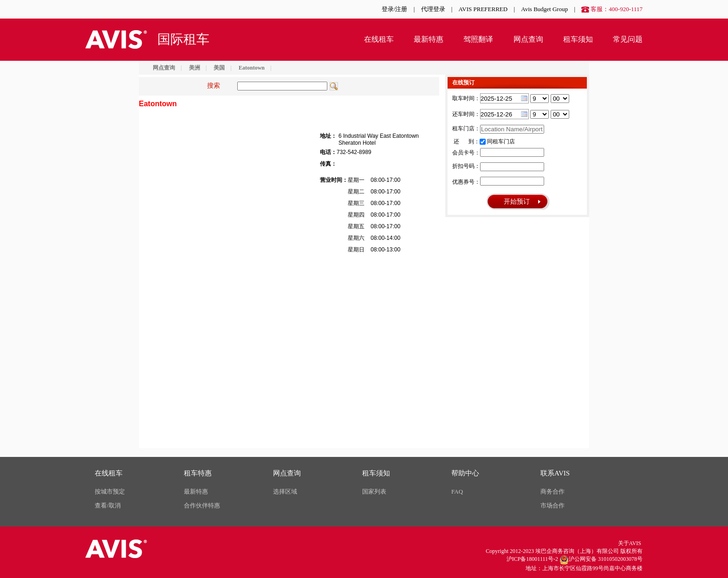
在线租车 (379, 39)
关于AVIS (630, 543)
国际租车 (183, 39)
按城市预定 (110, 491)
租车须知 (578, 39)
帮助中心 (465, 473)
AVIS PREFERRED (483, 9)
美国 (219, 68)
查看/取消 (108, 505)
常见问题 (628, 39)
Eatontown (252, 68)
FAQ (457, 491)
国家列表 (374, 491)
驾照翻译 (478, 39)
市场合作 (552, 505)
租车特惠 (198, 473)
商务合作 (552, 491)
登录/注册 (395, 9)
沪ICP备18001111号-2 (532, 559)
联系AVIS (555, 473)
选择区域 (285, 491)
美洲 (195, 68)
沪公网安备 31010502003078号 (601, 560)
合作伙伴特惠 (202, 505)
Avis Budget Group (544, 9)
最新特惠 (429, 39)
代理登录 (433, 9)
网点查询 (528, 39)
